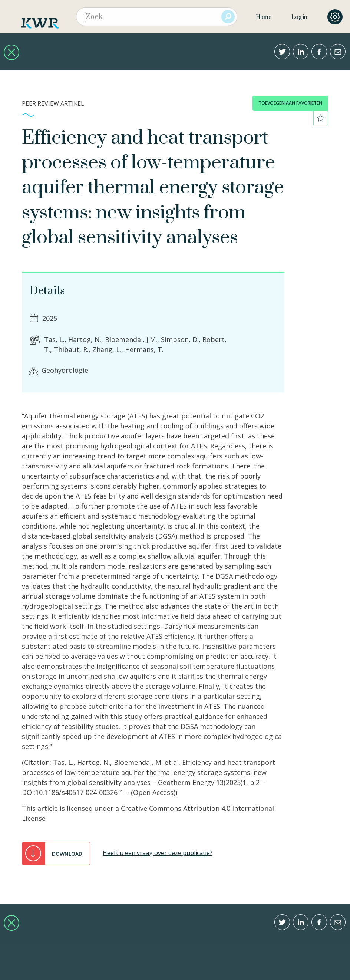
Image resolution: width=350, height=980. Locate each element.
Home (264, 17)
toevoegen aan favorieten (290, 103)
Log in (299, 17)
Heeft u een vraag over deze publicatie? (158, 853)
